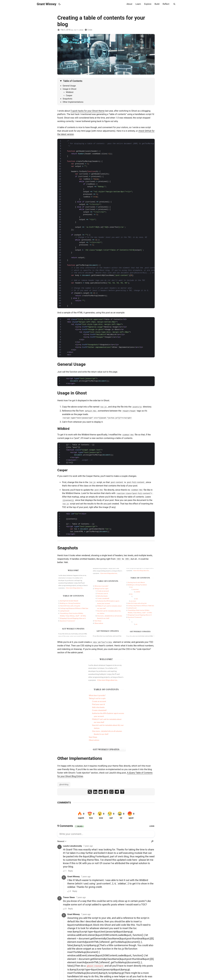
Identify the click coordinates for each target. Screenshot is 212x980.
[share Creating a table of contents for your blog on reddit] (101, 792)
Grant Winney (47, 4)
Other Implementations (73, 102)
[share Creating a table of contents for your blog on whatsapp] (111, 792)
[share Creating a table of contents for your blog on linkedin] (95, 792)
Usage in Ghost (69, 89)
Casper (69, 95)
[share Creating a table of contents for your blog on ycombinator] (122, 792)
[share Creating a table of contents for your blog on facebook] (106, 792)
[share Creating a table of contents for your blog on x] (90, 792)
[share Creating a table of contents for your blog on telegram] (117, 792)
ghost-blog (64, 784)
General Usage (69, 86)
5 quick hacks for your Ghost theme (87, 111)
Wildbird (70, 92)
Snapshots (67, 99)
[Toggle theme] (60, 4)
